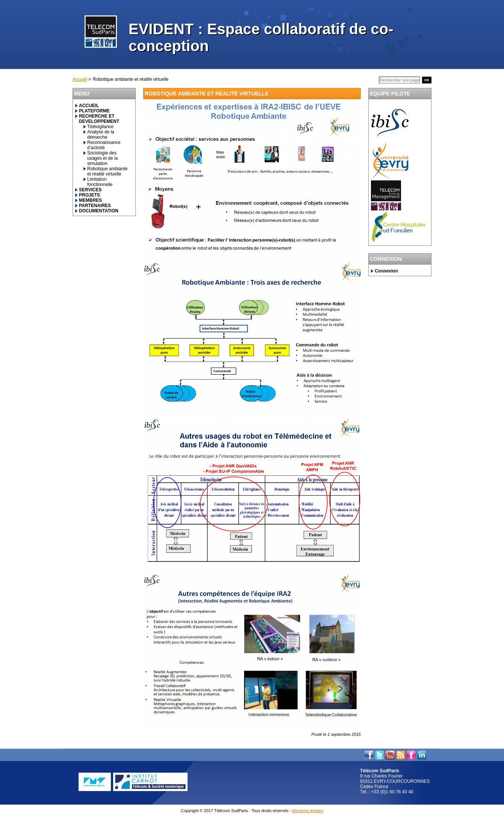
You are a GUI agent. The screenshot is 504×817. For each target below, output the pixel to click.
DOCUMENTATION (99, 211)
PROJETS (89, 195)
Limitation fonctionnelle (100, 182)
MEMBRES (90, 200)
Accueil (80, 79)
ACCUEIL (89, 106)
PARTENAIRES (95, 206)
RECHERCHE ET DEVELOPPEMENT (99, 119)
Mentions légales (308, 811)
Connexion (386, 271)
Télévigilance (100, 127)
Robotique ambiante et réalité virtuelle (107, 171)
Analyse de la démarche (101, 135)
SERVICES (90, 190)
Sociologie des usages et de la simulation (102, 158)
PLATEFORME (94, 111)
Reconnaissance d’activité (104, 145)
